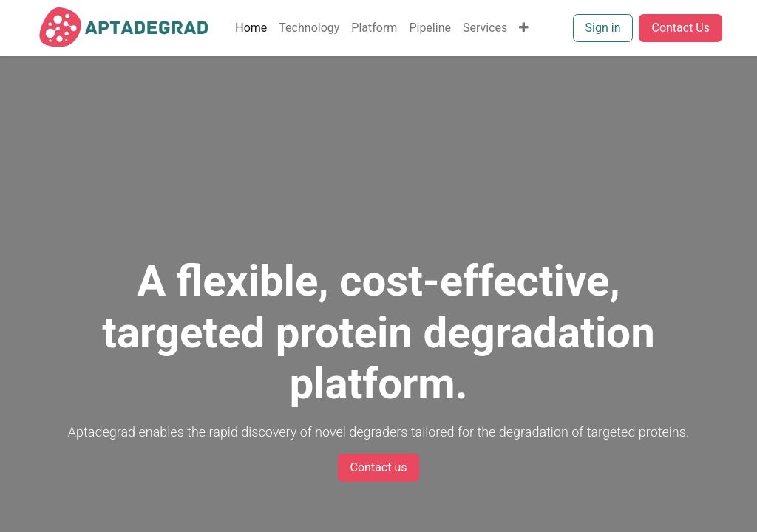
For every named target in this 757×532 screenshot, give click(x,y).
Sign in (603, 28)
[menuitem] (251, 28)
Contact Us (680, 28)
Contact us (379, 467)
